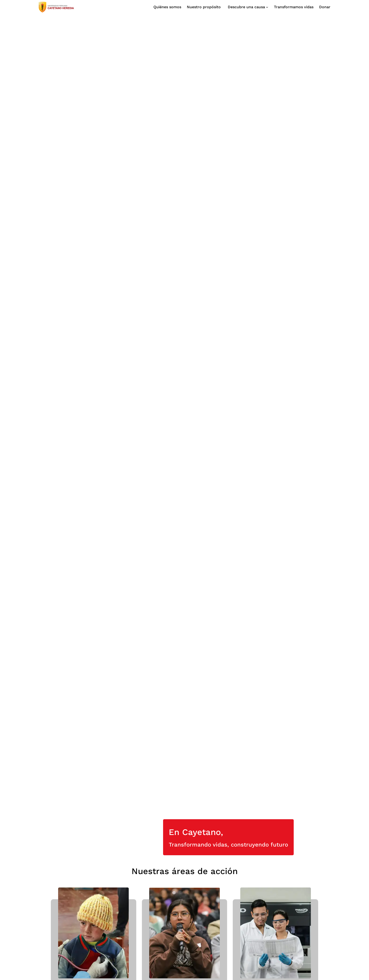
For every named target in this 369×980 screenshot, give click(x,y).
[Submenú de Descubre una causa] (247, 7)
